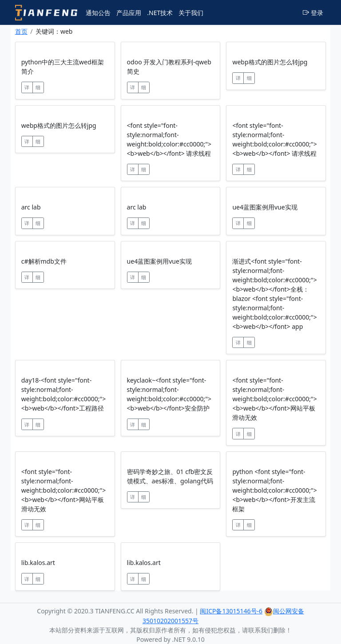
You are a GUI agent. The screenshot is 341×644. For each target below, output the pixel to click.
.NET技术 (160, 13)
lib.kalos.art (38, 563)
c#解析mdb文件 (44, 261)
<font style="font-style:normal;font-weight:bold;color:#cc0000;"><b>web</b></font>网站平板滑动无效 (274, 399)
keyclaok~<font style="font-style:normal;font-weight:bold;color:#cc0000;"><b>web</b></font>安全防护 (169, 394)
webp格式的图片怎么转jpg (270, 62)
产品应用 (129, 13)
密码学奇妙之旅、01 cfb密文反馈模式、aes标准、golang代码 (170, 476)
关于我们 (191, 13)
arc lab (31, 207)
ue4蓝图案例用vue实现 (265, 207)
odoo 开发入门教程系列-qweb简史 (169, 67)
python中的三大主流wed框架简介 (63, 67)
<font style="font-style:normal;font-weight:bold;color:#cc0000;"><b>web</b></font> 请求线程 (169, 139)
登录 (313, 13)
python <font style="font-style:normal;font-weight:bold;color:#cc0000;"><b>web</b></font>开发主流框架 (274, 490)
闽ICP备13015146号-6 (231, 611)
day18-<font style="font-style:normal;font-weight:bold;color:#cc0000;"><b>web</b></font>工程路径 (63, 394)
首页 (21, 31)
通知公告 (98, 13)
